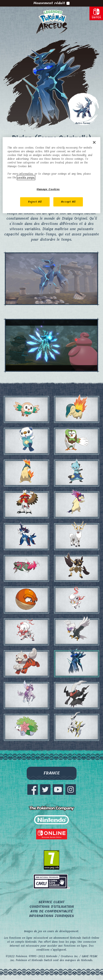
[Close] (94, 142)
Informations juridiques (51, 916)
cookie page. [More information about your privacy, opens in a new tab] (26, 178)
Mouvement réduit (51, 3)
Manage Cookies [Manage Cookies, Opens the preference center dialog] (48, 189)
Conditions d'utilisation (52, 907)
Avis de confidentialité (52, 911)
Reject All (35, 202)
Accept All (68, 202)
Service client (51, 902)
